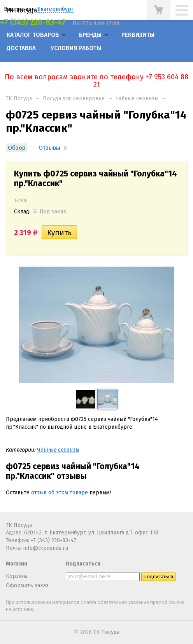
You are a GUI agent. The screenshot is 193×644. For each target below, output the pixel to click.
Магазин (17, 564)
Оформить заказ (27, 586)
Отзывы (49, 148)
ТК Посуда (22, 10)
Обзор (17, 148)
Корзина (17, 576)
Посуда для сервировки (74, 99)
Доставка (21, 48)
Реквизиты (138, 35)
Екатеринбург (55, 9)
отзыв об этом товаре (60, 493)
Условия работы (76, 48)
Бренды (90, 35)
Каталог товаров (33, 35)
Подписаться (83, 564)
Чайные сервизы (137, 99)
